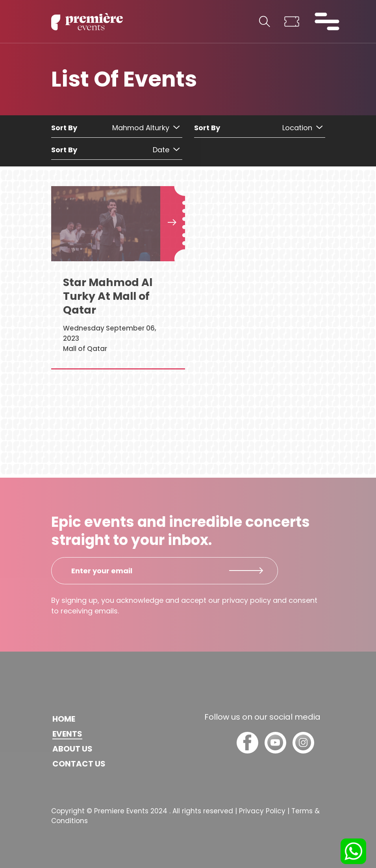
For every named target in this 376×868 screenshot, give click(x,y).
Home (64, 719)
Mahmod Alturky (146, 128)
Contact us (79, 764)
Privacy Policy (262, 811)
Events (67, 734)
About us (72, 749)
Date (166, 150)
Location (302, 128)
